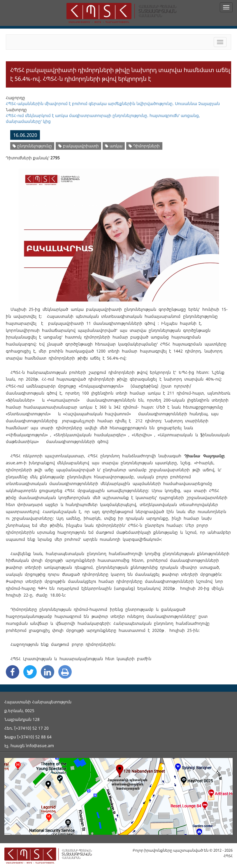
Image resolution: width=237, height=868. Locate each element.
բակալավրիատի (79, 146)
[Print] (65, 672)
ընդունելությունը (32, 146)
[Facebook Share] (13, 672)
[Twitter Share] (30, 672)
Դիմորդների (144, 146)
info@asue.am (40, 746)
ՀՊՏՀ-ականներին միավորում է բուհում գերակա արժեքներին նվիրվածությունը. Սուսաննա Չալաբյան (113, 103)
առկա (114, 146)
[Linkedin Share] (48, 672)
